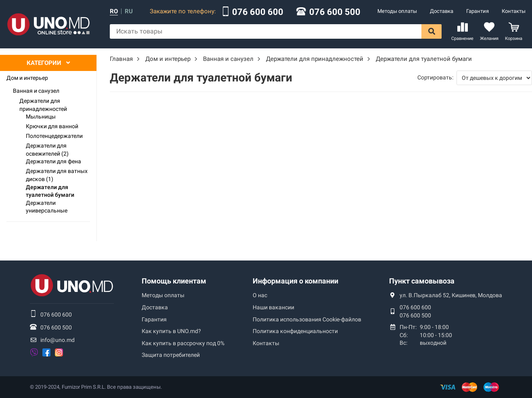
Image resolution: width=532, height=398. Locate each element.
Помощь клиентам (174, 281)
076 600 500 (335, 12)
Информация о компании (295, 281)
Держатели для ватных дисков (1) (57, 175)
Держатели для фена (53, 161)
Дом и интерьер (27, 78)
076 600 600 (258, 12)
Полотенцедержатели (54, 136)
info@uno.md (58, 340)
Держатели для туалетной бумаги (50, 191)
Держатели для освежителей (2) (47, 150)
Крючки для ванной (52, 126)
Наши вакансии (273, 307)
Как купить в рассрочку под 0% (183, 343)
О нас (260, 295)
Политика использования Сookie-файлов (307, 319)
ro (114, 11)
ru (129, 11)
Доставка (442, 11)
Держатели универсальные (47, 207)
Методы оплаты (397, 11)
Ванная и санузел (36, 91)
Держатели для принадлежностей (43, 105)
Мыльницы (41, 117)
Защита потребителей (171, 355)
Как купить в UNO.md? (171, 331)
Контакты (514, 11)
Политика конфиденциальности (295, 331)
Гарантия (478, 11)
